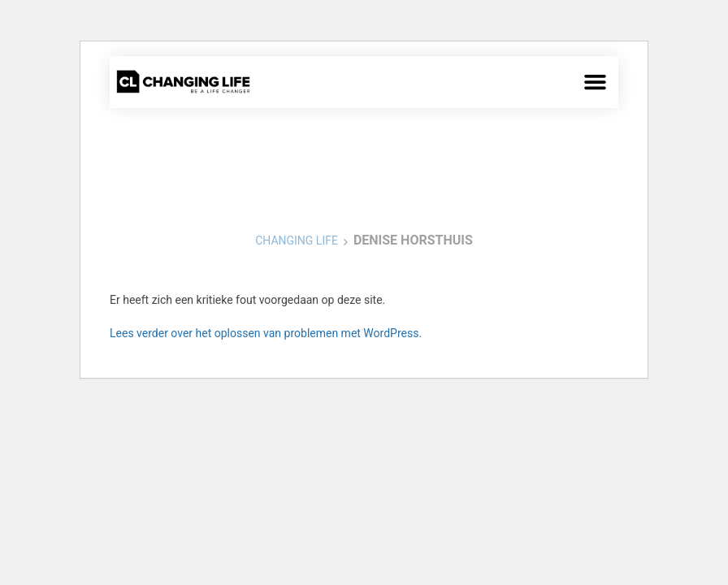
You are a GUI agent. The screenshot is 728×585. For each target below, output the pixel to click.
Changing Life (297, 240)
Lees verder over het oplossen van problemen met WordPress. (266, 333)
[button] (596, 82)
